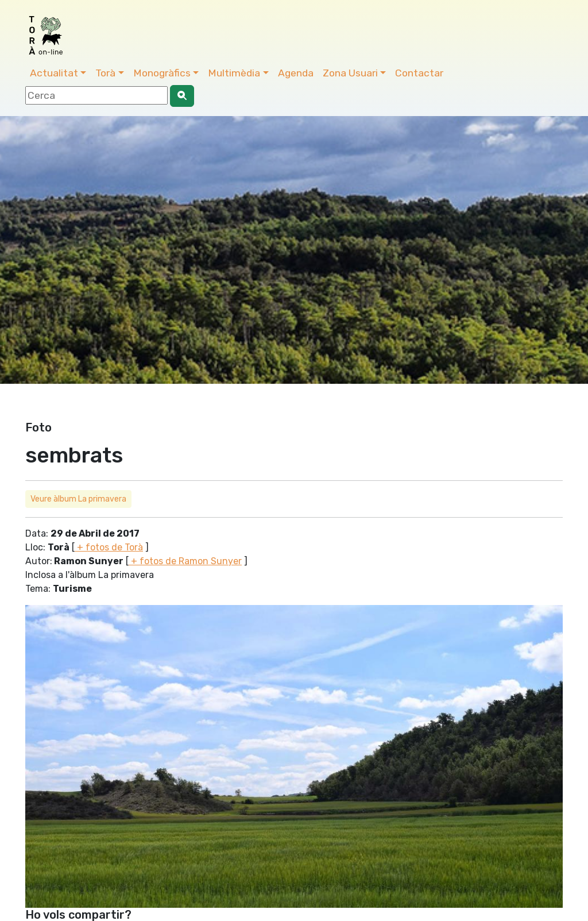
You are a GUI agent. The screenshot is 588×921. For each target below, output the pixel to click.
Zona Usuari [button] (350, 73)
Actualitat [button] (54, 73)
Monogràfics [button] (162, 73)
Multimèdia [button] (234, 73)
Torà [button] (105, 73)
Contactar (419, 73)
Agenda (296, 73)
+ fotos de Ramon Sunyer (185, 561)
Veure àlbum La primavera (78, 499)
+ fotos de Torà (109, 547)
